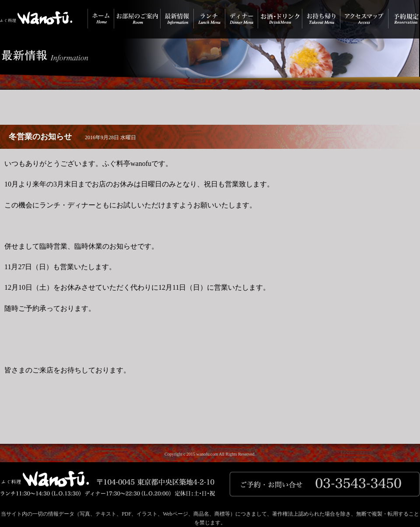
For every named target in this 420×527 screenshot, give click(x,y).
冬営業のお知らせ (40, 137)
